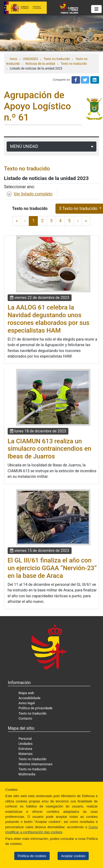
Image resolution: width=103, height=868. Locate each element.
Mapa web (26, 693)
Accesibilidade (29, 698)
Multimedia (27, 774)
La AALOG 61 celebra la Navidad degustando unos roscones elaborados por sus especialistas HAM (49, 319)
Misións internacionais (36, 764)
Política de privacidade (36, 708)
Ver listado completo (33, 194)
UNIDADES (31, 59)
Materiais (25, 754)
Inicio (14, 59)
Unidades (25, 744)
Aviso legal (27, 703)
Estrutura (25, 749)
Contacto (25, 718)
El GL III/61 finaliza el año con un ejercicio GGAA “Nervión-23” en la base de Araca (52, 568)
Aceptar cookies (73, 856)
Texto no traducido (57, 59)
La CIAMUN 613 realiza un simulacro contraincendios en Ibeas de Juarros (50, 449)
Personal (25, 739)
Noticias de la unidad (40, 64)
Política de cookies (32, 856)
